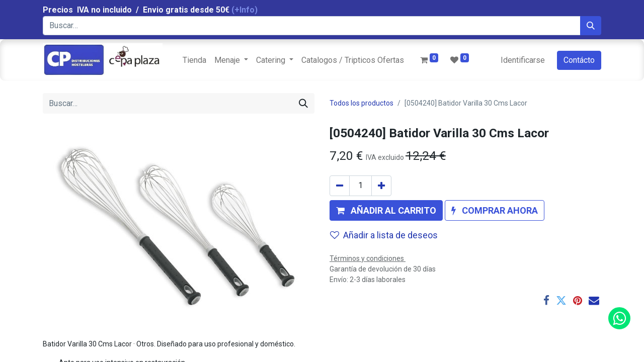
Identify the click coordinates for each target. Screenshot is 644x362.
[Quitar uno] (340, 186)
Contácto (579, 60)
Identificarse (523, 60)
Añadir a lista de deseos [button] (384, 235)
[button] (386, 210)
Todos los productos (361, 103)
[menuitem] (194, 60)
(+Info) (245, 10)
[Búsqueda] (591, 26)
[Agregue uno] (381, 186)
